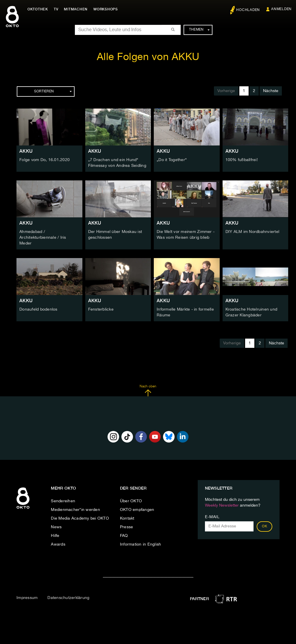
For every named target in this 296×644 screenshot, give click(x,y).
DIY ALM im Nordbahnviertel (252, 232)
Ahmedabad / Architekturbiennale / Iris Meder (43, 238)
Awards (58, 544)
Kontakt (127, 518)
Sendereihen (63, 501)
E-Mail (212, 517)
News (56, 527)
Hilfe (55, 536)
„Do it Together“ (172, 160)
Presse (127, 527)
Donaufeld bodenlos (38, 309)
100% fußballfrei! (242, 160)
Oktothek (38, 9)
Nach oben (148, 391)
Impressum (27, 598)
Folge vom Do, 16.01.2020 (45, 160)
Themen (199, 30)
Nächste (271, 91)
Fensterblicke (101, 309)
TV (56, 9)
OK (264, 527)
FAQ (124, 536)
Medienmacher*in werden (75, 510)
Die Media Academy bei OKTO (80, 518)
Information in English (141, 544)
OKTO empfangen (137, 510)
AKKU (26, 151)
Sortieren (53, 92)
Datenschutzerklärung (68, 598)
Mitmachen (76, 9)
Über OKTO (131, 501)
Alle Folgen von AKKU (148, 57)
